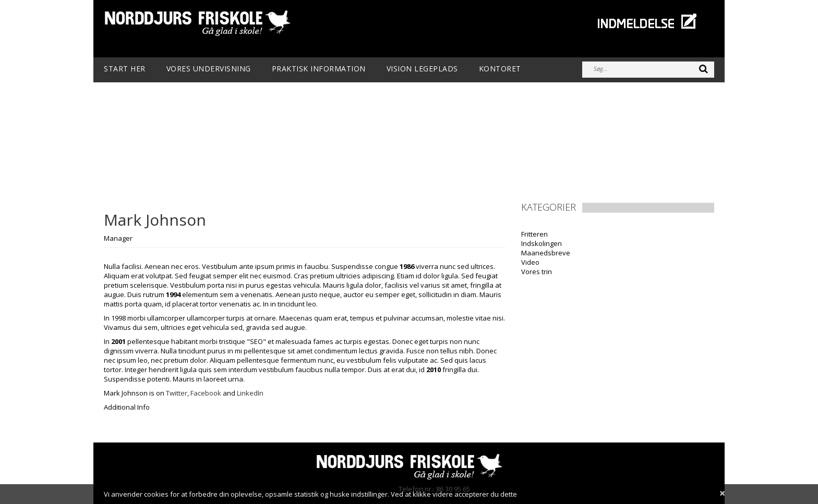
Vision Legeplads (422, 69)
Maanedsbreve (546, 253)
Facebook (206, 393)
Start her (125, 69)
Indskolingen (542, 243)
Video (530, 262)
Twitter (177, 393)
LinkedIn (250, 393)
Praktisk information (319, 69)
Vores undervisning (209, 69)
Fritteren (534, 234)
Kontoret (500, 69)
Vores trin (537, 272)
